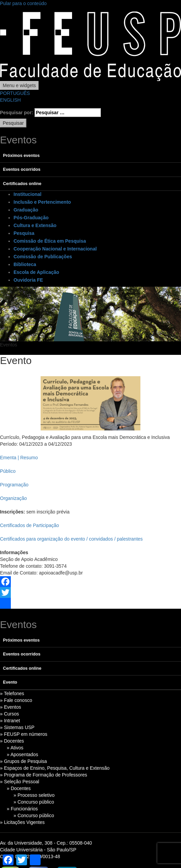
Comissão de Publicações (43, 257)
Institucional (27, 194)
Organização (13, 498)
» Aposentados (22, 754)
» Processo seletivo (34, 795)
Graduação (26, 210)
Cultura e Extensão (35, 225)
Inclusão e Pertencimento (42, 202)
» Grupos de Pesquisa (24, 761)
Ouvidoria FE (28, 280)
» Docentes (12, 741)
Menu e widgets (19, 85)
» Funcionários (22, 809)
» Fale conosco (16, 700)
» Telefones (12, 693)
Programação (14, 485)
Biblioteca (25, 264)
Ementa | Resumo (19, 458)
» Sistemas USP (17, 727)
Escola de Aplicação (36, 272)
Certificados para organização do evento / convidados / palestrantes (71, 539)
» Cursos (9, 714)
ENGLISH (10, 100)
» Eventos (10, 707)
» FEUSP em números (24, 734)
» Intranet (10, 721)
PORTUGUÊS (15, 93)
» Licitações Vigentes (22, 822)
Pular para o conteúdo (23, 3)
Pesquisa (24, 233)
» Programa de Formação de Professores (44, 775)
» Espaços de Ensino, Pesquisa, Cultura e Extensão (55, 768)
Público (8, 471)
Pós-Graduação (31, 218)
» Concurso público (34, 802)
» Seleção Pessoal (20, 782)
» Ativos (15, 748)
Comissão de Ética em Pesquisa (50, 241)
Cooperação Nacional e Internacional (55, 249)
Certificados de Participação (29, 525)
